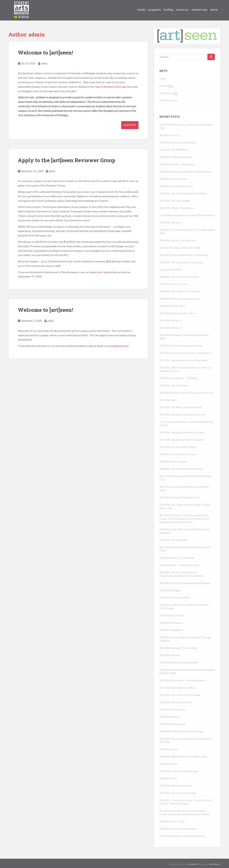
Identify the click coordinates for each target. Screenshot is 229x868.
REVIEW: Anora (169, 749)
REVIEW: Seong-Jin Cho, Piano (177, 313)
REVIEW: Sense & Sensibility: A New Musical (185, 172)
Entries (166, 86)
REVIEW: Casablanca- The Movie (179, 378)
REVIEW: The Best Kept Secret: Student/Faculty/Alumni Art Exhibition (181, 574)
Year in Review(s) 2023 (108, 87)
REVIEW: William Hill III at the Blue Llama (183, 757)
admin (44, 63)
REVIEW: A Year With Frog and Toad (181, 346)
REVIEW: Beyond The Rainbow (178, 240)
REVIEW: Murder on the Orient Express (183, 836)
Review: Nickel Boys (171, 270)
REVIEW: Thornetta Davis (175, 598)
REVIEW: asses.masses (173, 179)
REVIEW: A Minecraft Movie (176, 157)
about (214, 9)
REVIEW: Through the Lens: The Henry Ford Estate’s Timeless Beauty (185, 802)
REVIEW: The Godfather (174, 385)
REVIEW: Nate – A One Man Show (179, 565)
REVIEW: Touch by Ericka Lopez (178, 829)
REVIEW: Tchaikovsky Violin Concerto (182, 440)
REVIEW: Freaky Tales (172, 306)
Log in (163, 78)
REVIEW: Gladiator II (172, 630)
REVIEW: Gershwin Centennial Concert (183, 415)
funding (168, 9)
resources (182, 9)
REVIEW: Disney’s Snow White (177, 142)
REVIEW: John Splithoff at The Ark (180, 291)
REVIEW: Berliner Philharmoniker (179, 662)
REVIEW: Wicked (169, 655)
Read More (130, 125)
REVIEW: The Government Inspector (181, 262)
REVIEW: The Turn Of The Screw (179, 277)
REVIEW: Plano (168, 778)
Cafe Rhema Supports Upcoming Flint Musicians (187, 215)
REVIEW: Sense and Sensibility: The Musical (185, 353)
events (141, 9)
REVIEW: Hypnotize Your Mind (177, 688)
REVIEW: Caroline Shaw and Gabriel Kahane (185, 583)
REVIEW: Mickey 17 (171, 320)
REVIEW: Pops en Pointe (174, 284)
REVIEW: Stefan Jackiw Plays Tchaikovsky (184, 255)
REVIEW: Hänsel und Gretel (176, 702)
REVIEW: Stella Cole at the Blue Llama (182, 731)
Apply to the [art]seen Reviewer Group (67, 160)
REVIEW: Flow (168, 400)
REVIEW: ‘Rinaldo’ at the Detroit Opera (182, 432)
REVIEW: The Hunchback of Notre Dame (183, 193)
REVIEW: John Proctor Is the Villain (180, 695)
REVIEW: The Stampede (174, 540)
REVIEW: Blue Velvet (172, 615)
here (99, 272)
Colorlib (193, 864)
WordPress (215, 864)
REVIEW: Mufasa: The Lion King (178, 648)
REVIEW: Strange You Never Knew (180, 299)
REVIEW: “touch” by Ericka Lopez (179, 771)
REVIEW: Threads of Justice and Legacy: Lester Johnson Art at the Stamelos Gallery (185, 812)
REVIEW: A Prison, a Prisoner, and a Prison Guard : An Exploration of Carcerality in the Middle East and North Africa (184, 519)
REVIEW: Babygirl (170, 590)
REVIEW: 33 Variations (173, 709)
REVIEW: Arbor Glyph (172, 821)
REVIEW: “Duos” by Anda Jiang (177, 793)
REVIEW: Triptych (170, 223)
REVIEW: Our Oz (169, 135)
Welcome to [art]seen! (45, 53)
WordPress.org (168, 100)
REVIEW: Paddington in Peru (176, 186)
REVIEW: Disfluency (171, 623)
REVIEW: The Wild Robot (174, 150)
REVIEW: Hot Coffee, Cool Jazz (178, 454)
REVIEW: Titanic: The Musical (177, 164)
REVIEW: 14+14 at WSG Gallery (178, 447)
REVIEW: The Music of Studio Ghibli (180, 407)
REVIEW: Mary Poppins (173, 462)
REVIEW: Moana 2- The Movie (177, 558)
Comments (168, 93)
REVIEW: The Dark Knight (175, 201)
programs (155, 9)
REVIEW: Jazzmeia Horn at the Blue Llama (183, 360)
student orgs (199, 9)
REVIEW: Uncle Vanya (172, 724)
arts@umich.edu (119, 346)
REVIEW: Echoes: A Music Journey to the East (186, 393)
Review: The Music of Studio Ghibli (180, 248)
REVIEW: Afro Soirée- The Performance (183, 680)
